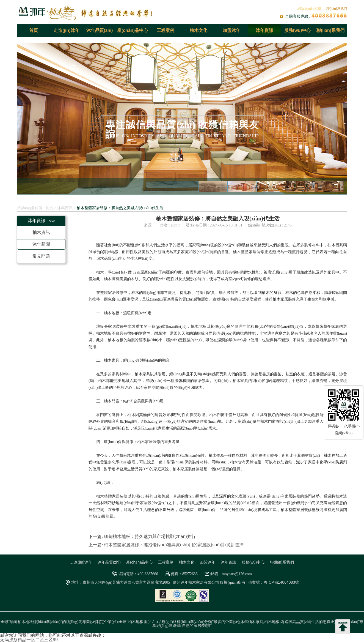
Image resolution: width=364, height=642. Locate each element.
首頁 (34, 30)
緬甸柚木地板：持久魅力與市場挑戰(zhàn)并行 (150, 536)
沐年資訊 (264, 30)
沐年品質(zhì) (100, 30)
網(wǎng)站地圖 (309, 9)
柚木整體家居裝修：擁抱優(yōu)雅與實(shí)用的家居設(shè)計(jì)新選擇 (174, 545)
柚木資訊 (41, 232)
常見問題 (41, 256)
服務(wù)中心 (298, 30)
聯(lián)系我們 (337, 9)
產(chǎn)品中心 (133, 30)
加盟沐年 (231, 30)
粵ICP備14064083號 (281, 582)
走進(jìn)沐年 (66, 30)
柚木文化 (198, 30)
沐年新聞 (41, 244)
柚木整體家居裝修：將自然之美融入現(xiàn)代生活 (120, 208)
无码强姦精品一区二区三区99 (29, 640)
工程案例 (166, 30)
